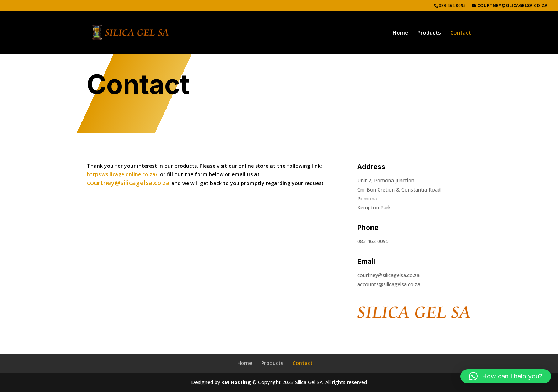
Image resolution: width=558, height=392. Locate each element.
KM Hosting (236, 382)
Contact (461, 33)
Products (429, 33)
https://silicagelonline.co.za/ (122, 174)
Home (400, 33)
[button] (506, 376)
